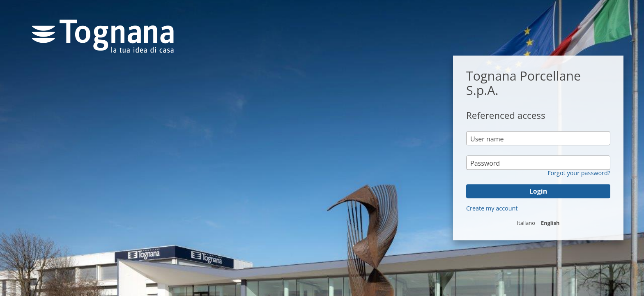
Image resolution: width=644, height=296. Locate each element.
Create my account (492, 208)
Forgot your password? (579, 173)
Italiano (526, 223)
